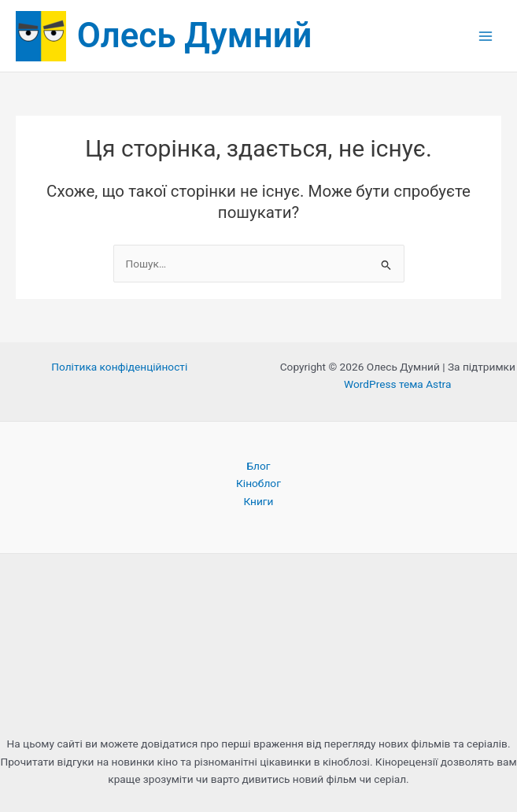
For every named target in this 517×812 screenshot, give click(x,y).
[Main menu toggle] (486, 36)
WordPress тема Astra (397, 384)
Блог (258, 466)
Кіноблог (258, 483)
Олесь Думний (195, 35)
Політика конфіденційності (119, 367)
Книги (258, 501)
